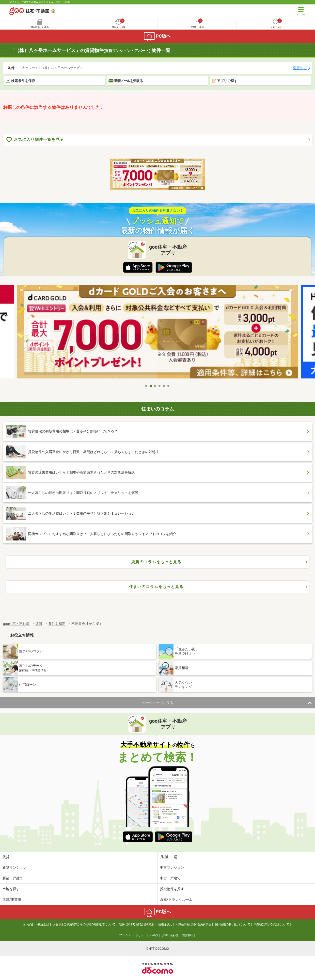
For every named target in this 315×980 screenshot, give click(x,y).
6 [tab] (169, 386)
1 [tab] (146, 386)
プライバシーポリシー (133, 935)
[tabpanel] (157, 333)
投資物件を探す (172, 889)
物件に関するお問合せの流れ (137, 924)
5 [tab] (164, 386)
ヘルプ (154, 935)
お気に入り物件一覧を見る (35, 140)
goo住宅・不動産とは (36, 924)
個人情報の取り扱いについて (232, 924)
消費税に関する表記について (271, 924)
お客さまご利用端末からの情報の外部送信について (84, 924)
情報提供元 (165, 924)
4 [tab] (160, 386)
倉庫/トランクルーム (176, 899)
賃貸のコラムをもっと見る (156, 562)
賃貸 (6, 857)
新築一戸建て (13, 878)
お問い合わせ (170, 935)
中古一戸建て (170, 878)
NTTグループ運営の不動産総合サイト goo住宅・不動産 (40, 2)
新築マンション (15, 867)
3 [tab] (155, 386)
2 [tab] (151, 386)
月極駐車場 (169, 857)
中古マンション (172, 867)
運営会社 (188, 935)
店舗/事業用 (12, 899)
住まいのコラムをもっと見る (156, 587)
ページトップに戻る (157, 703)
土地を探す (11, 889)
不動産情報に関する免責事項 (193, 924)
